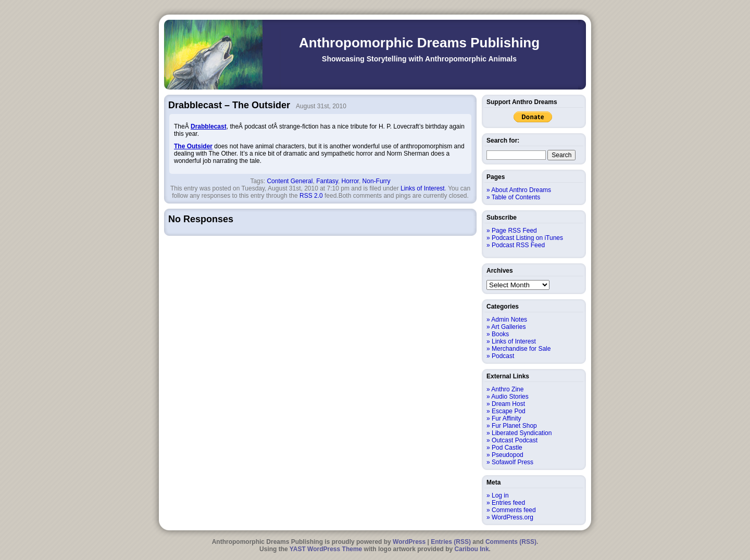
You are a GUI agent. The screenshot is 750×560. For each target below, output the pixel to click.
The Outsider (193, 146)
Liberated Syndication (522, 433)
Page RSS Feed (514, 231)
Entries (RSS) (451, 542)
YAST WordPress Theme (326, 549)
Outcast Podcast (515, 440)
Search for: (503, 141)
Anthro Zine (507, 389)
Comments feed (514, 510)
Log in (500, 495)
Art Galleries (508, 327)
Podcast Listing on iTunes (527, 238)
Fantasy (327, 181)
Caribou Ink (472, 549)
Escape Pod (509, 411)
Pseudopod (508, 455)
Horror (350, 181)
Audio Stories (510, 397)
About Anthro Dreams (521, 190)
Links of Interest (423, 188)
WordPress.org (512, 517)
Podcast (503, 356)
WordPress (409, 542)
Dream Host (508, 404)
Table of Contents (516, 197)
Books (500, 334)
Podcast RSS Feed (518, 245)
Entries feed (508, 503)
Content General (290, 181)
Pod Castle (507, 448)
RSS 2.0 (311, 196)
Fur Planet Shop (514, 426)
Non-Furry (377, 181)
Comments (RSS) (511, 542)
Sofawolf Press (512, 462)
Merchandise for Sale (521, 349)
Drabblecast (209, 126)
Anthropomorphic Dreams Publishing (419, 43)
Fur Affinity (506, 418)
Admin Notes (509, 320)
